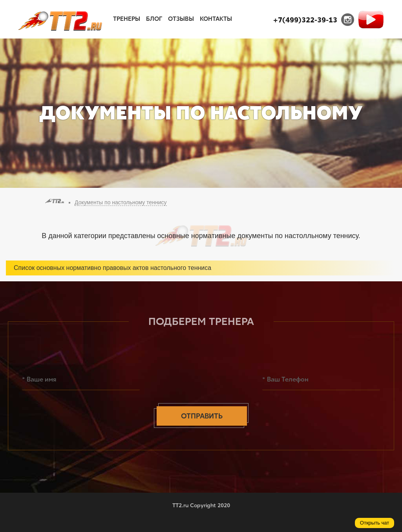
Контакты (216, 19)
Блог (154, 19)
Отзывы (181, 19)
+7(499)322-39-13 (305, 20)
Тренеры (127, 19)
